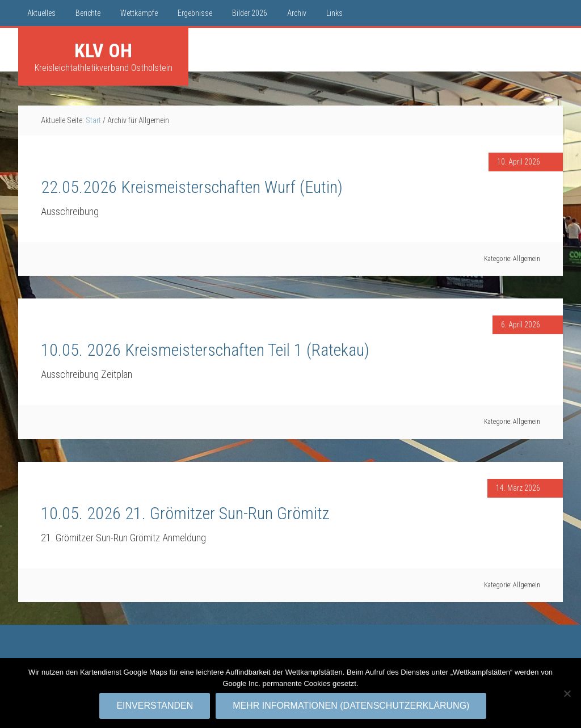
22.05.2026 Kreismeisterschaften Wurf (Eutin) (192, 187)
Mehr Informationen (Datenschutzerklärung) (351, 706)
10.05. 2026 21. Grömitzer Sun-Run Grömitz (185, 513)
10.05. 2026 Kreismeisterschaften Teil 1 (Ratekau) (205, 350)
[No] (567, 693)
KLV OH (103, 51)
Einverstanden (155, 706)
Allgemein (527, 259)
